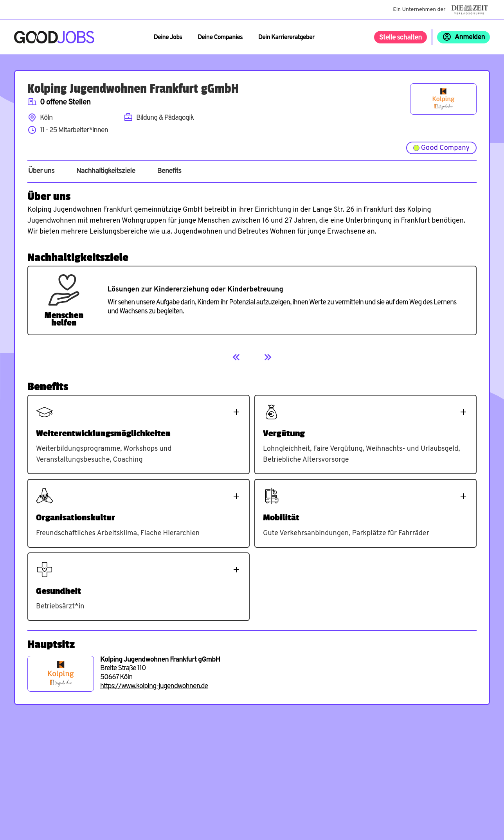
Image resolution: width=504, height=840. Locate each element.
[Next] (268, 357)
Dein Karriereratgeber (286, 38)
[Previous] (236, 357)
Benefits (169, 171)
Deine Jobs (168, 38)
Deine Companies (220, 38)
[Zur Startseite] (54, 37)
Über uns (41, 171)
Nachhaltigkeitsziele (106, 171)
